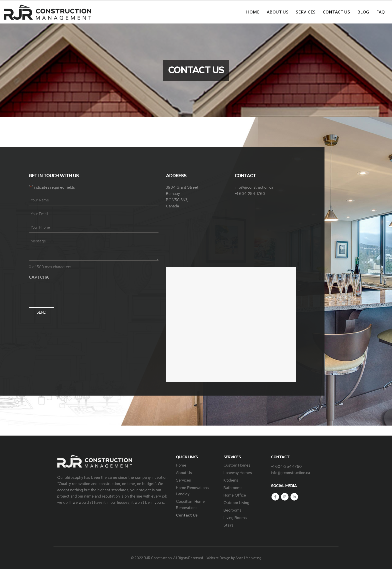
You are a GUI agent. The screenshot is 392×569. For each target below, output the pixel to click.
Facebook (275, 497)
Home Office (235, 495)
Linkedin (294, 497)
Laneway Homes (238, 473)
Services (306, 12)
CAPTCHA (39, 277)
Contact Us (336, 12)
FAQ (380, 12)
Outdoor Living (236, 503)
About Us (278, 12)
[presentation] (67, 292)
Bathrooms (233, 488)
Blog (363, 12)
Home (253, 12)
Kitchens (231, 480)
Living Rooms (235, 518)
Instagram (285, 497)
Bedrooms (232, 510)
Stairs (228, 525)
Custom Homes (237, 465)
